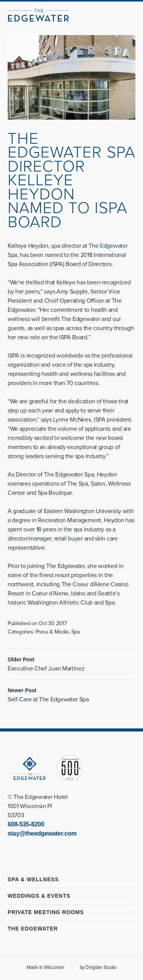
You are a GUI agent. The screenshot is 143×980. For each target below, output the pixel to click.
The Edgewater (33, 929)
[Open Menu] (134, 15)
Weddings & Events (39, 896)
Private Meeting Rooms (46, 912)
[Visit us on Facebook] (11, 850)
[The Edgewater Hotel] (38, 15)
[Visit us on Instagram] (20, 850)
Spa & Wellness (33, 879)
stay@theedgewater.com (42, 833)
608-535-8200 (26, 824)
